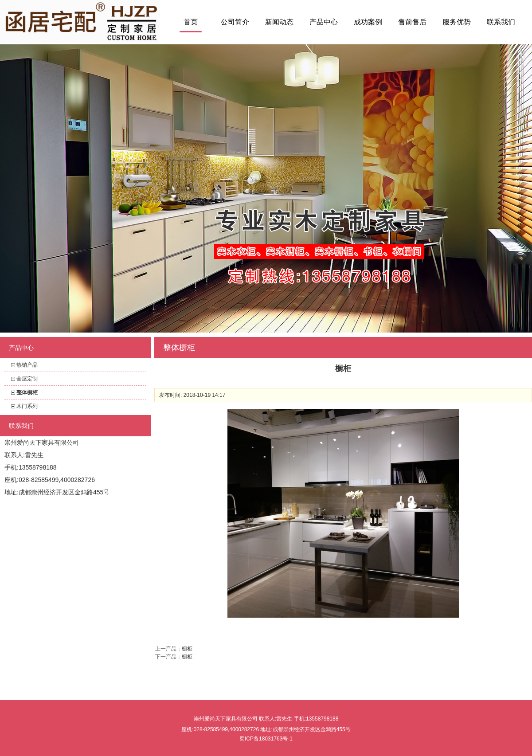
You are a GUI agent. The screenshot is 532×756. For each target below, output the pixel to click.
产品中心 (324, 22)
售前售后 (412, 22)
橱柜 (187, 649)
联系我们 (501, 22)
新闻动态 (279, 22)
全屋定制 (27, 379)
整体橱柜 (27, 392)
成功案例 (368, 22)
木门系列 (27, 406)
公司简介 (235, 22)
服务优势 (457, 22)
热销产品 (27, 365)
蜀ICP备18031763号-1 (266, 739)
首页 (191, 22)
